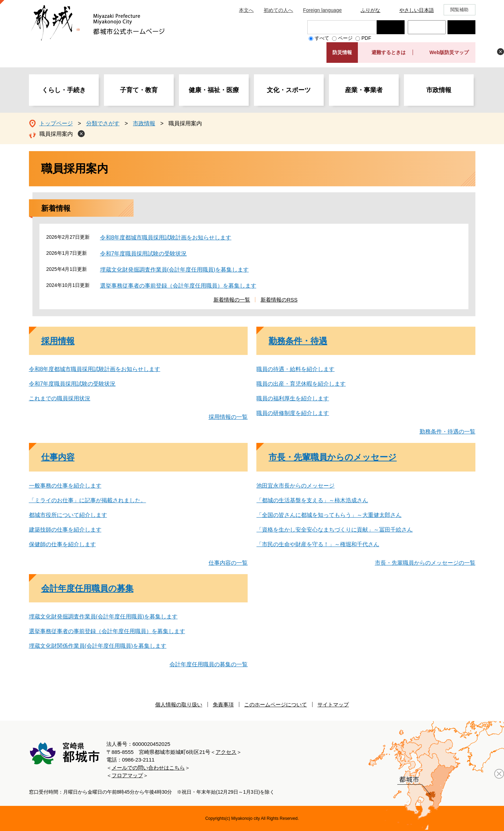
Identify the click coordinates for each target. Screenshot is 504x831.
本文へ (246, 10)
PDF (366, 38)
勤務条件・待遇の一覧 (447, 432)
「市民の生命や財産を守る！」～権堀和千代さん (318, 544)
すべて (322, 38)
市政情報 (439, 90)
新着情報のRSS (279, 300)
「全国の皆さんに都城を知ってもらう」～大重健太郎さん (329, 515)
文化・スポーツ (289, 90)
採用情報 (58, 341)
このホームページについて (276, 704)
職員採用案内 (56, 134)
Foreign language (322, 10)
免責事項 (223, 704)
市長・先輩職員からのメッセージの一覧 (425, 563)
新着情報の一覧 (232, 300)
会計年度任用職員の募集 (87, 588)
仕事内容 (58, 457)
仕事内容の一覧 (228, 563)
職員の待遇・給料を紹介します (295, 369)
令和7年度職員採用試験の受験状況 (144, 254)
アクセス (226, 752)
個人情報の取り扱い (179, 704)
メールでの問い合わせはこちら (148, 768)
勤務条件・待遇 (298, 341)
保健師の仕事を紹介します (62, 544)
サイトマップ (333, 704)
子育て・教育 (139, 90)
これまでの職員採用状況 (60, 398)
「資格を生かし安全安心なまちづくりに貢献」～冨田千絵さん (334, 530)
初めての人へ (279, 10)
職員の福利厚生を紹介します (293, 398)
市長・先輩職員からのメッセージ (333, 457)
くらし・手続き (64, 90)
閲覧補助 (460, 10)
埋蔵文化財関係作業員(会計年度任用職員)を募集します (98, 646)
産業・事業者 (364, 90)
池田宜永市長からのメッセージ (295, 486)
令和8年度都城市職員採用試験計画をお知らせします (166, 238)
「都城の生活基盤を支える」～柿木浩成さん (312, 500)
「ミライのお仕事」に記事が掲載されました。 (88, 500)
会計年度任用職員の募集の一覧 (209, 664)
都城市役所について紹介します (68, 515)
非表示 (501, 52)
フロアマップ (127, 775)
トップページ (56, 123)
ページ (345, 38)
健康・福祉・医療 (214, 90)
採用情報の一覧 (228, 417)
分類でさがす (103, 123)
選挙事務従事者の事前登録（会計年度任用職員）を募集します (178, 286)
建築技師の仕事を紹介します (65, 530)
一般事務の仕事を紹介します (65, 486)
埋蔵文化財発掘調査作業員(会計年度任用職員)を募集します (175, 270)
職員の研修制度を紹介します (293, 413)
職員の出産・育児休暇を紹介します (301, 384)
